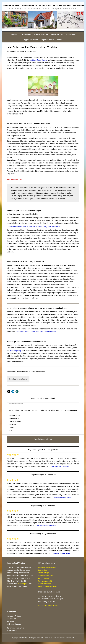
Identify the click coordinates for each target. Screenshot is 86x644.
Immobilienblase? (44, 584)
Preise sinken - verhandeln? (48, 586)
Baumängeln (22, 584)
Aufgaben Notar (43, 578)
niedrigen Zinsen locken (38, 60)
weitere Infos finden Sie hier (48, 605)
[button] (9, 391)
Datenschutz (70, 638)
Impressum (61, 638)
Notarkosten (42, 570)
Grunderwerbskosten (45, 576)
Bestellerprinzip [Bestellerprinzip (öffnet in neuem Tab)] (16, 351)
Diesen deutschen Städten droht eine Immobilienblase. (36, 332)
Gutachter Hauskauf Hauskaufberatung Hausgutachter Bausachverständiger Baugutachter (43, 5)
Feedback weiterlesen (62, 553)
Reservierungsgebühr (46, 581)
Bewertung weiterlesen (62, 497)
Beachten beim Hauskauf (47, 567)
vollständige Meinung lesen (47, 525)
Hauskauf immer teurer (18, 379)
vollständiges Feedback (60, 467)
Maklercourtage (43, 573)
